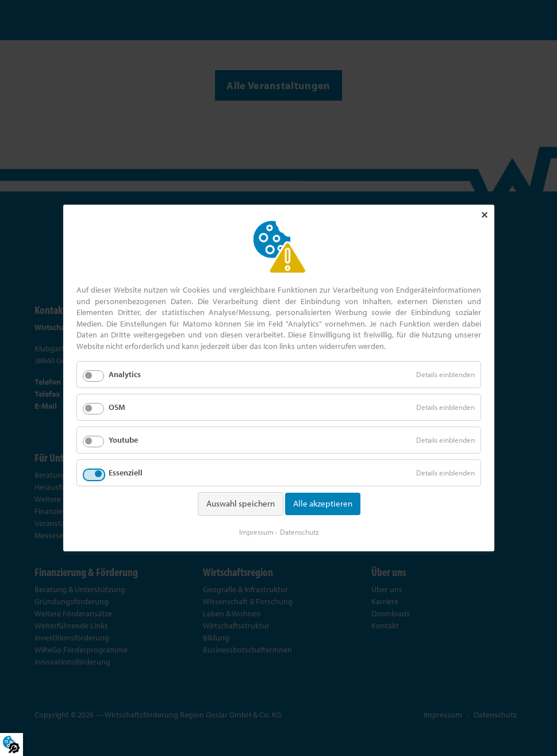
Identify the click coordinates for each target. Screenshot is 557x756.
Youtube (123, 440)
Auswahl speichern (240, 503)
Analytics (125, 374)
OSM (117, 407)
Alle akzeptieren (322, 503)
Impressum (256, 532)
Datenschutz (299, 532)
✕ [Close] (484, 215)
